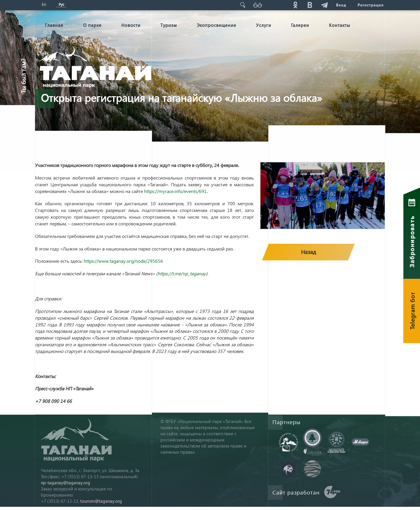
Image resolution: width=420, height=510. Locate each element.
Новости (131, 25)
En (44, 4)
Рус (61, 4)
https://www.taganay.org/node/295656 (123, 261)
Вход (341, 5)
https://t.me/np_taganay (182, 273)
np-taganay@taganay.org (65, 483)
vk (309, 5)
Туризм (169, 25)
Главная (54, 25)
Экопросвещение (217, 25)
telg (324, 5)
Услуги (264, 25)
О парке (92, 25)
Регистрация (371, 5)
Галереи (300, 25)
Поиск (242, 5)
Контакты (340, 25)
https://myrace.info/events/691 (175, 191)
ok (295, 5)
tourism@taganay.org (101, 501)
